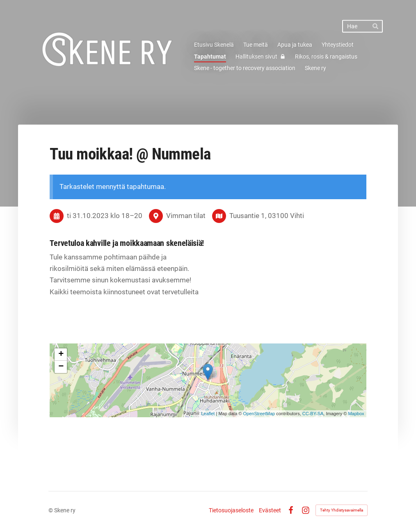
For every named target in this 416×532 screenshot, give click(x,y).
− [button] (61, 367)
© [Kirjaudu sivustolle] (51, 510)
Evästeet (270, 510)
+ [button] (61, 355)
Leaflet (208, 414)
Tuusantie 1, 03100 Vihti (267, 216)
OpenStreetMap (259, 414)
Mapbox (356, 414)
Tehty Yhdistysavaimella (342, 510)
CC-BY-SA (313, 414)
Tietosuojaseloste (231, 510)
